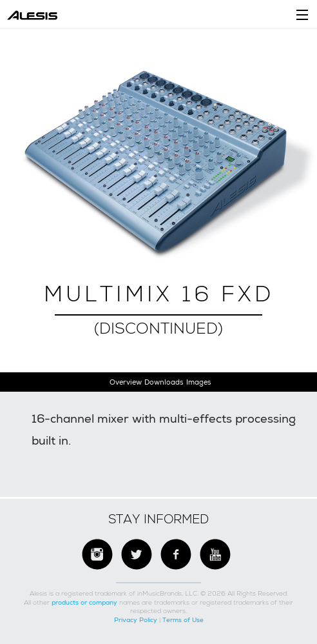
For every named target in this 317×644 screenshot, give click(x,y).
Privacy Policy (136, 620)
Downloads (164, 382)
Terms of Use (183, 620)
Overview (126, 382)
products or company (84, 602)
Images (198, 382)
